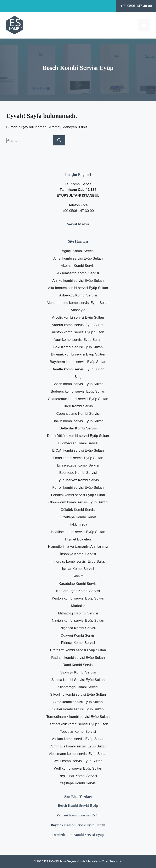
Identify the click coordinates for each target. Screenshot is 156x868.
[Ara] (59, 140)
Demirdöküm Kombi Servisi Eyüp (78, 835)
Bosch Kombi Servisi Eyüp (78, 806)
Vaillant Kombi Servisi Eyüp (78, 815)
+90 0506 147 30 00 (136, 6)
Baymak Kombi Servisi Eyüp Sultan (78, 825)
